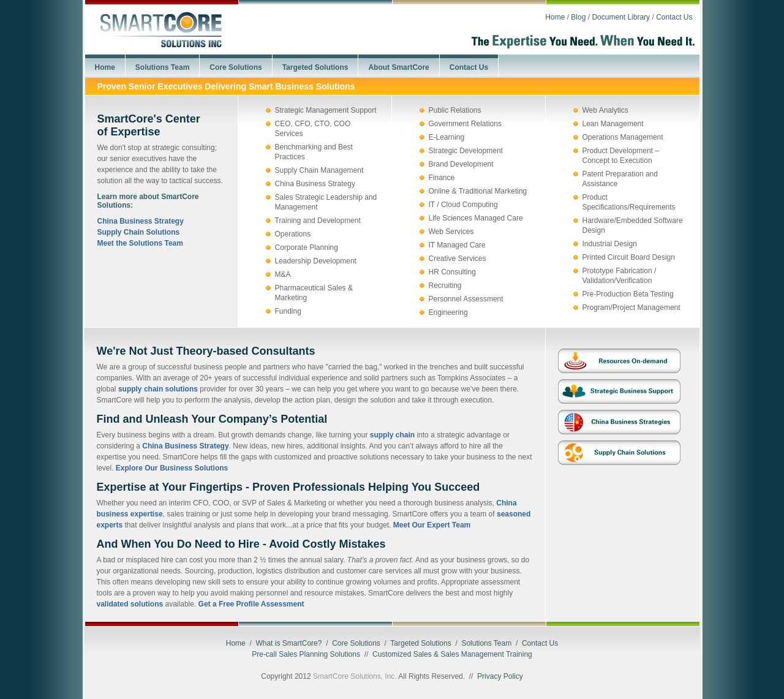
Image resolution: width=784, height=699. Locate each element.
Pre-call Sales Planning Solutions (306, 654)
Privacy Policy (500, 676)
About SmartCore (398, 67)
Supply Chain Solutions (139, 232)
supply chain (392, 435)
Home (555, 17)
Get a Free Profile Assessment (251, 604)
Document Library (621, 17)
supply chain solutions (158, 389)
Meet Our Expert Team (432, 525)
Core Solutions (236, 67)
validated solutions (130, 604)
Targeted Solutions (315, 67)
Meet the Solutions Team (140, 243)
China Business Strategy (141, 221)
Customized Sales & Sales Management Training (452, 654)
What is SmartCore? (288, 643)
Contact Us (674, 17)
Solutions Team (162, 67)
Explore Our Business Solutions (172, 468)
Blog (578, 17)
